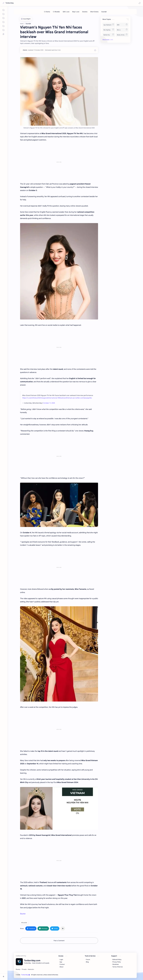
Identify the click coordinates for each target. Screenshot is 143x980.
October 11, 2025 (49, 403)
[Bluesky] (18, 969)
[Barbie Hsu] (109, 35)
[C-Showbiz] (56, 12)
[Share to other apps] (63, 928)
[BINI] (122, 25)
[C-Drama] (47, 12)
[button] (140, 3)
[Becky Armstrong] (122, 35)
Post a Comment (59, 941)
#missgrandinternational (48, 398)
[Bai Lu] (122, 30)
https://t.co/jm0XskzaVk (31, 398)
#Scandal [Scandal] (24, 923)
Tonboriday (10, 3)
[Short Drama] (94, 12)
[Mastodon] (31, 969)
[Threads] (24, 969)
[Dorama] (85, 12)
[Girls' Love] (66, 12)
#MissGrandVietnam (65, 398)
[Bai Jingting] (109, 30)
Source (23, 914)
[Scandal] (104, 12)
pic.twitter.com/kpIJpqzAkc (82, 398)
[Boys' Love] (76, 12)
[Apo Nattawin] (109, 25)
